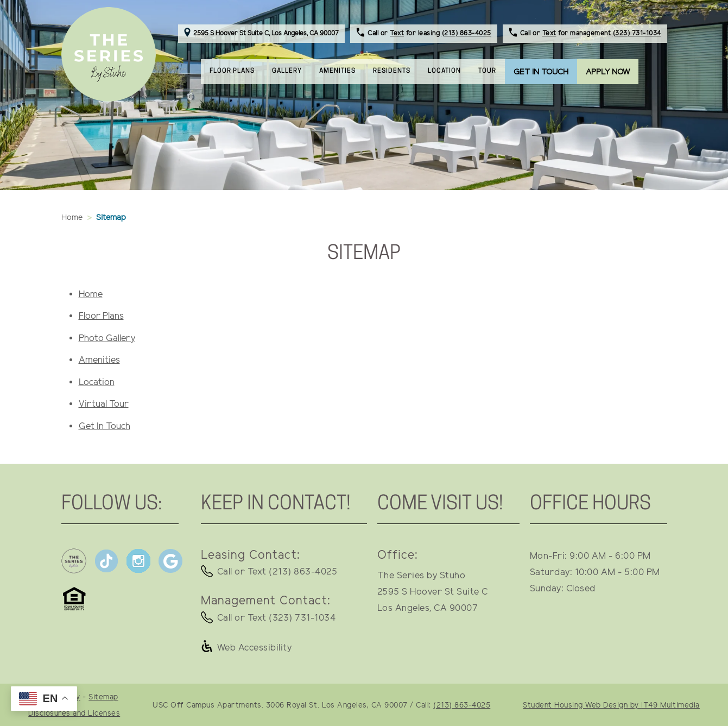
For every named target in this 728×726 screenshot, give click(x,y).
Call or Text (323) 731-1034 (277, 618)
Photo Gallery (107, 339)
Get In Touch (105, 427)
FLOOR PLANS (232, 71)
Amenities (99, 360)
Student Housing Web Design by (611, 706)
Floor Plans (101, 316)
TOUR (487, 71)
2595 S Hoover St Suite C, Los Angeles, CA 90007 (261, 33)
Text (397, 33)
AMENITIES (337, 71)
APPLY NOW (608, 72)
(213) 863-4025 (467, 33)
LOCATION (444, 71)
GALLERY (287, 71)
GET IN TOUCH (541, 72)
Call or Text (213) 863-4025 (277, 572)
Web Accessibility (255, 648)
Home (91, 295)
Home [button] (72, 218)
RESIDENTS (396, 70)
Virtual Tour (104, 404)
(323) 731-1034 (637, 33)
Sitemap (103, 697)
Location (97, 383)
